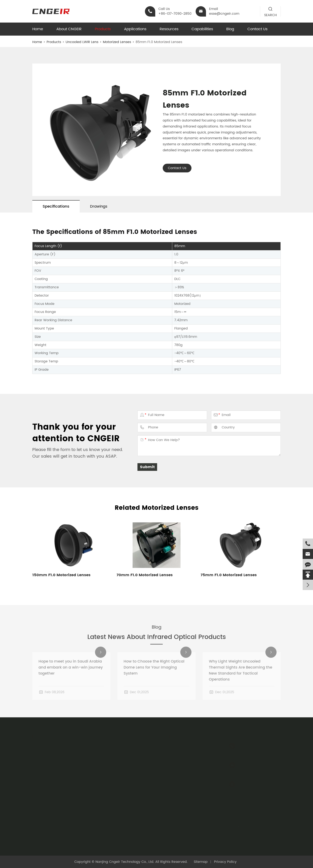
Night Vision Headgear (55, 815)
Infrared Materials (51, 768)
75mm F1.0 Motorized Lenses (229, 575)
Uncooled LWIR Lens (82, 42)
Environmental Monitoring (120, 784)
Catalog (181, 744)
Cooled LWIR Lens (51, 752)
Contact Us (257, 29)
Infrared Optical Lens (54, 776)
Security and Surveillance (120, 768)
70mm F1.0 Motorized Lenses (145, 575)
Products (103, 29)
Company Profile (188, 760)
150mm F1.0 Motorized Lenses (61, 575)
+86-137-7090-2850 (246, 752)
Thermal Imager (113, 752)
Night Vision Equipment (118, 744)
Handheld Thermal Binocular (60, 799)
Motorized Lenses (117, 42)
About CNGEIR (69, 29)
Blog (230, 29)
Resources (169, 29)
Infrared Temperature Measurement (129, 760)
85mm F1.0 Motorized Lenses (159, 42)
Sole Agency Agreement (194, 752)
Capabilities (202, 29)
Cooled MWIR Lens (52, 760)
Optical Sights (48, 807)
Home (38, 29)
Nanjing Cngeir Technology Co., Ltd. (125, 862)
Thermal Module (50, 791)
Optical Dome (48, 784)
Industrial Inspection (116, 776)
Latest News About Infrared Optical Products (157, 642)
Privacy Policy (225, 862)
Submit (147, 467)
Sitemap (201, 862)
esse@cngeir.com (244, 771)
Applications (135, 29)
